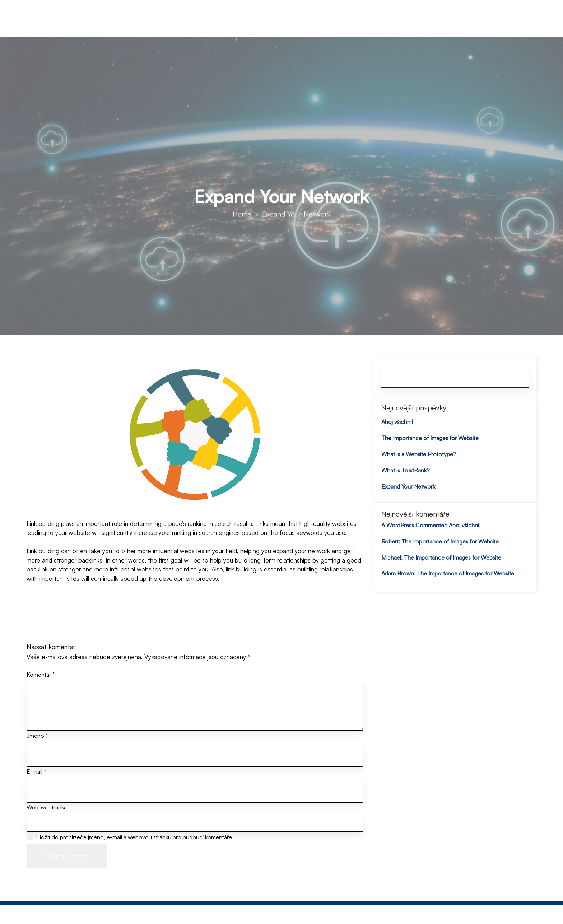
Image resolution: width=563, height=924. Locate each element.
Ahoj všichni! (397, 422)
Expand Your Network (408, 486)
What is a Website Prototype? (419, 454)
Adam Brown (398, 573)
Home (242, 218)
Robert (390, 541)
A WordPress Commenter (414, 525)
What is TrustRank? (406, 470)
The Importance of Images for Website (430, 438)
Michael (391, 557)
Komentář (41, 675)
